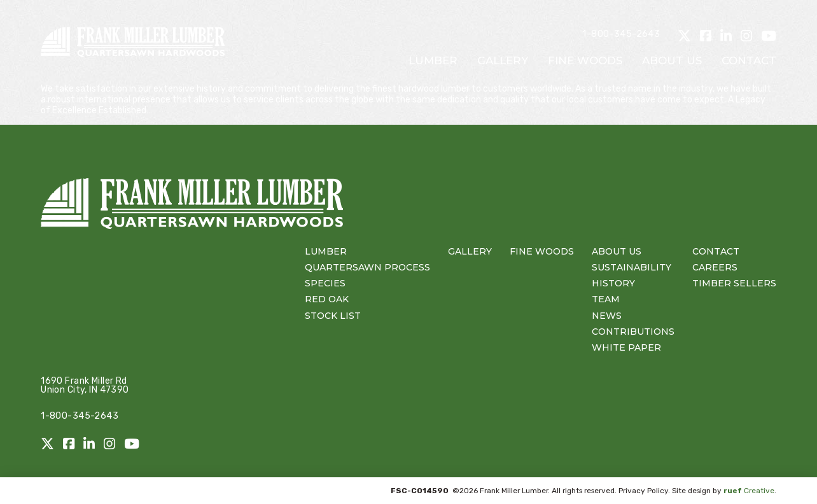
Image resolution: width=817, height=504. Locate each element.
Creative (749, 491)
